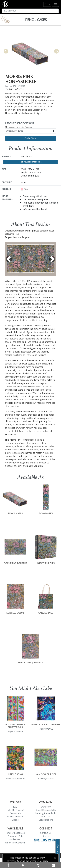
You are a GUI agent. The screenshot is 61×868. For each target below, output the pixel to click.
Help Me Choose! (15, 810)
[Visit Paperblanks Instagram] (39, 840)
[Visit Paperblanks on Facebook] (35, 840)
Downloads (15, 813)
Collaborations (46, 820)
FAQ (15, 807)
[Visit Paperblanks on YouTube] (43, 840)
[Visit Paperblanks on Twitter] (46, 840)
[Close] (55, 858)
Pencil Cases (36, 20)
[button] (9, 259)
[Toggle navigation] (55, 4)
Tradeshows (15, 839)
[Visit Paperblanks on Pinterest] (53, 840)
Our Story (46, 807)
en (46, 4)
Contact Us (46, 833)
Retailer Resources (15, 833)
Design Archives (15, 816)
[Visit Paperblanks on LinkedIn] (50, 840)
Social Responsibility (46, 810)
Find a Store (30, 138)
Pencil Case (15, 131)
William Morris (14, 89)
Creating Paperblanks (46, 813)
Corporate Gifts (15, 836)
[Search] (30, 11)
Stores (46, 836)
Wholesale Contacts (15, 843)
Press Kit (46, 816)
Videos (15, 820)
